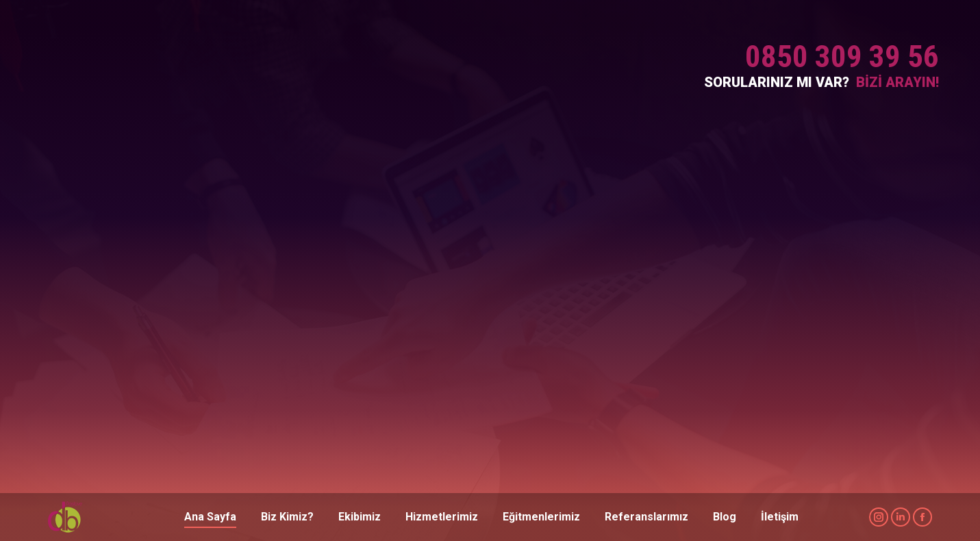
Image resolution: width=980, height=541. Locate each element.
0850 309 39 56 (842, 56)
